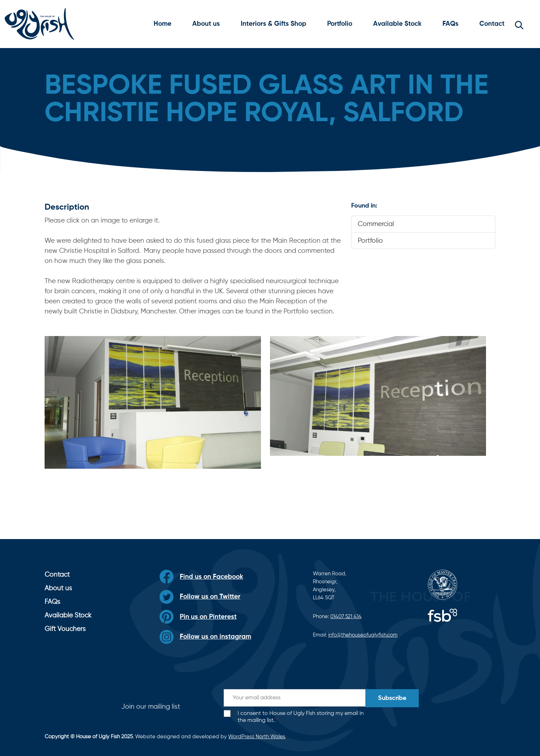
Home (163, 24)
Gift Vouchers (65, 629)
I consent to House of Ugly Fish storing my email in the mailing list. (301, 717)
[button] (519, 24)
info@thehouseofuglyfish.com (363, 635)
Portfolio (340, 24)
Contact (492, 24)
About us (206, 24)
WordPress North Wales (257, 737)
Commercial (376, 224)
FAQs (450, 24)
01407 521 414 (346, 617)
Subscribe (392, 698)
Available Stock (397, 24)
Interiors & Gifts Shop (273, 24)
